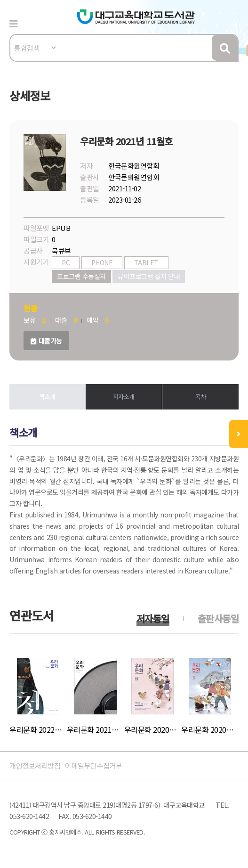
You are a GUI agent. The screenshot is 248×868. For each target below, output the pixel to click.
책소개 (47, 397)
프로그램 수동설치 (81, 276)
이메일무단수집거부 (94, 766)
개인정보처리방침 (35, 766)
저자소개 (124, 397)
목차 (200, 397)
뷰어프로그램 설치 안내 (149, 276)
